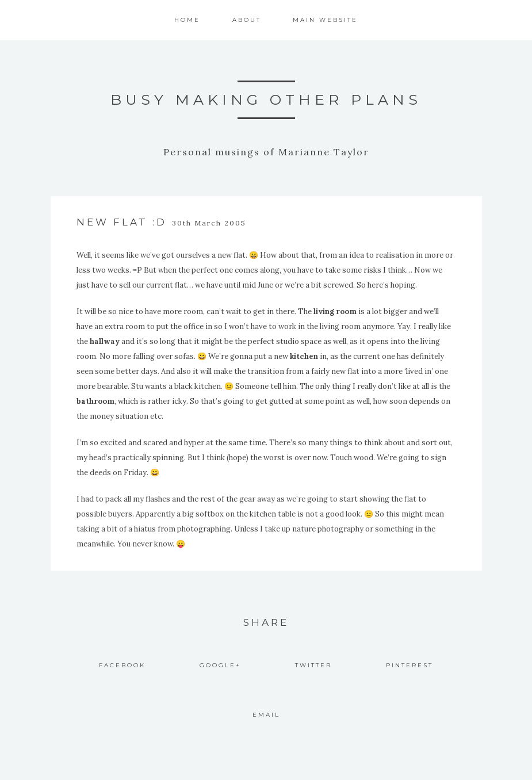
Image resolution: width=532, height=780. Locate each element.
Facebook (122, 665)
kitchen (304, 356)
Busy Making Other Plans (266, 100)
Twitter (313, 665)
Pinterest (409, 665)
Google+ (220, 665)
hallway (105, 341)
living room (335, 311)
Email (266, 715)
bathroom (95, 401)
